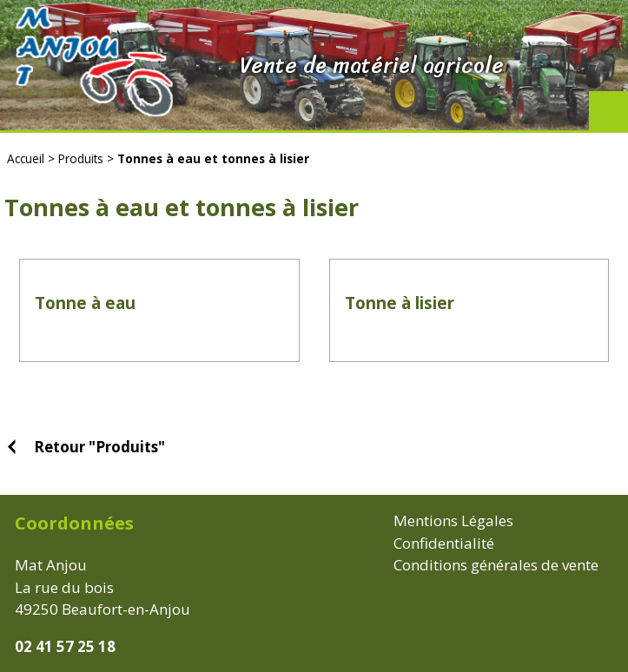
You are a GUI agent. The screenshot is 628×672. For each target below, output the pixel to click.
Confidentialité (444, 543)
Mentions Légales (453, 520)
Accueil (26, 158)
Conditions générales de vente (496, 565)
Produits (81, 158)
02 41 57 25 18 (65, 646)
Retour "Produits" (99, 447)
